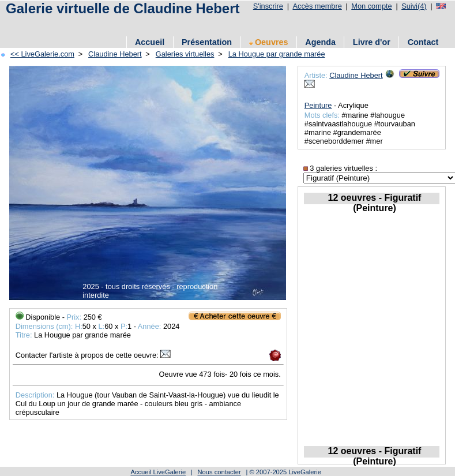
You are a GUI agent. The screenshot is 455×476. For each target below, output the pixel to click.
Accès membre (317, 6)
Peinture (318, 105)
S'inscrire (268, 6)
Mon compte (371, 6)
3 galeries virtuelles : (340, 168)
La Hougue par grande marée (277, 54)
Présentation (207, 42)
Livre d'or (372, 42)
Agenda (320, 42)
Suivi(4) (414, 6)
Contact (423, 42)
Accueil (150, 42)
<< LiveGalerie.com (42, 54)
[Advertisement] (138, 25)
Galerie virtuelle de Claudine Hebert (123, 8)
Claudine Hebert (115, 54)
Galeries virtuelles (185, 54)
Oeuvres (269, 42)
